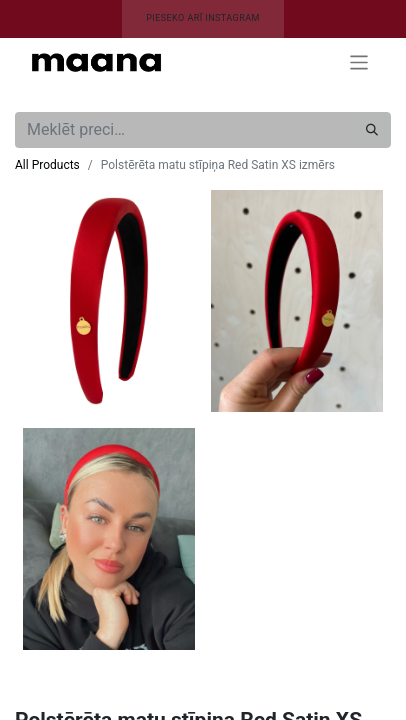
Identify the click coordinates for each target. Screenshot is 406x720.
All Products (47, 165)
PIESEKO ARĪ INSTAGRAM (203, 18)
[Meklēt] (372, 130)
